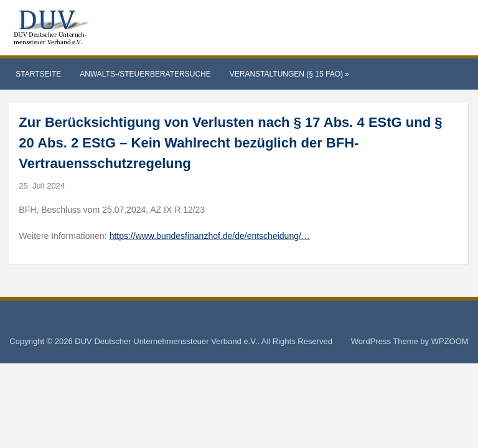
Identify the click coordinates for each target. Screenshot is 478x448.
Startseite (38, 74)
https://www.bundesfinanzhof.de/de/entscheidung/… (210, 236)
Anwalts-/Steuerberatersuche (145, 74)
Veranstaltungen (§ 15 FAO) (289, 74)
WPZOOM (450, 341)
